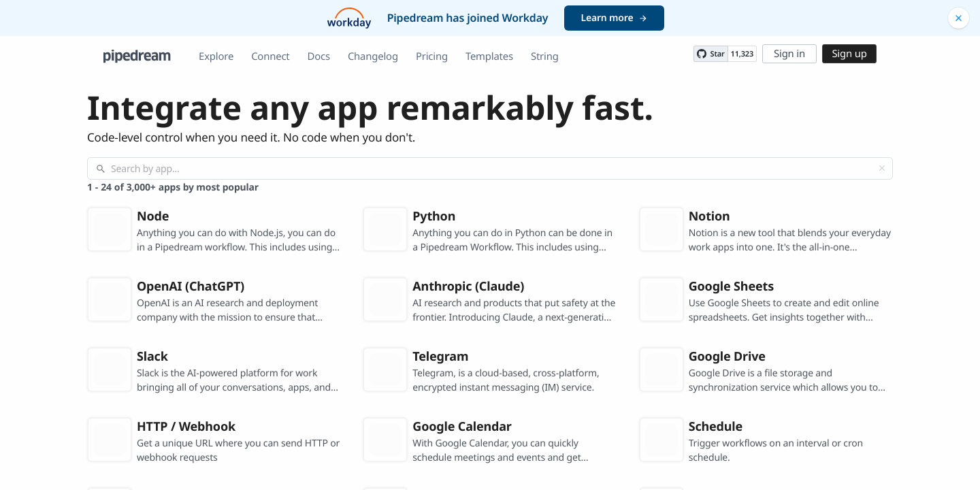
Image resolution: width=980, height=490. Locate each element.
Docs (319, 56)
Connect (270, 56)
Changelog (373, 56)
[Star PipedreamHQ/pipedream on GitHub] (710, 54)
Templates (489, 56)
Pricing (432, 56)
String (545, 56)
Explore (216, 56)
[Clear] (882, 168)
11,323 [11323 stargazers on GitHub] (742, 54)
